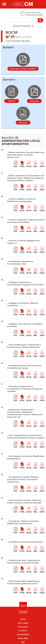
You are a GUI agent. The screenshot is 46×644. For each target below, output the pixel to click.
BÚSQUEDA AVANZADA (22, 26)
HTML (22, 166)
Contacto (23, 631)
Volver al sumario (24, 37)
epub (29, 166)
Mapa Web (23, 638)
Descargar (34, 101)
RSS (23, 642)
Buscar (41, 22)
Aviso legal (23, 623)
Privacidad (23, 627)
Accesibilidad (23, 634)
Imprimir (12, 101)
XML (35, 166)
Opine (23, 619)
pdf (16, 166)
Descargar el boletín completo (23, 69)
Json (42, 166)
